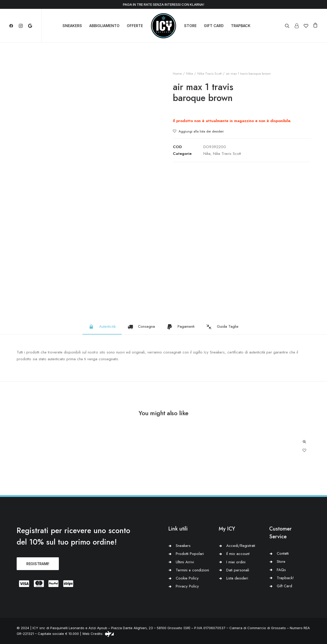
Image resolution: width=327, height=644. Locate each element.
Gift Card (284, 586)
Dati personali (238, 570)
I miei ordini (236, 562)
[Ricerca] (288, 26)
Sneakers (183, 546)
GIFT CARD (214, 26)
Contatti (283, 553)
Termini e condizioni (192, 570)
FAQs (281, 570)
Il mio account (238, 554)
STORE (190, 26)
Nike (190, 74)
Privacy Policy (187, 586)
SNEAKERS (72, 26)
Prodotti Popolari (190, 554)
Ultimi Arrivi (185, 562)
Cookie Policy (187, 578)
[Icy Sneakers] (164, 26)
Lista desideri (237, 578)
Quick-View (304, 442)
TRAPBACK (241, 26)
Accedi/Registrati (241, 546)
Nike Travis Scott (209, 74)
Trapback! (285, 578)
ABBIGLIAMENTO (104, 26)
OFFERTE (135, 26)
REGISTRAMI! (38, 564)
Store (281, 561)
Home (177, 74)
